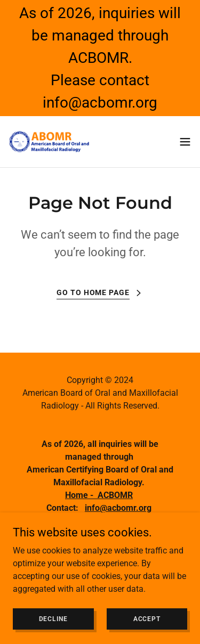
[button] (185, 142)
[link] (49, 142)
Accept (147, 618)
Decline (53, 618)
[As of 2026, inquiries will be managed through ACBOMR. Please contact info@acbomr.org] (100, 58)
